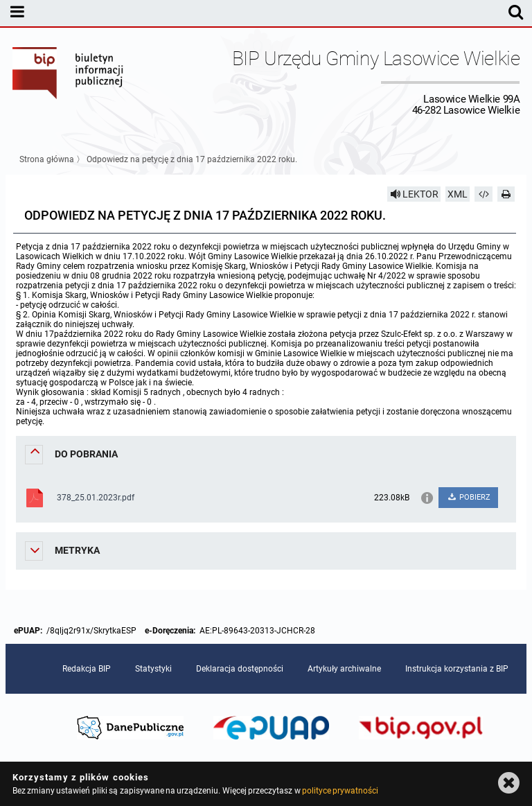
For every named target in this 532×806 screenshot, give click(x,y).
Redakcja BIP (87, 669)
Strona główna (47, 159)
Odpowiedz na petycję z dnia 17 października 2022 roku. (192, 159)
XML (458, 194)
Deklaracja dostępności (240, 669)
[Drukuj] (506, 194)
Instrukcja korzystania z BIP (457, 669)
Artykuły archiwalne (344, 669)
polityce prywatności (340, 791)
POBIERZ (469, 497)
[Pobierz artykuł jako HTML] (484, 194)
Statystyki (153, 669)
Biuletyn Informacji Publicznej (69, 82)
